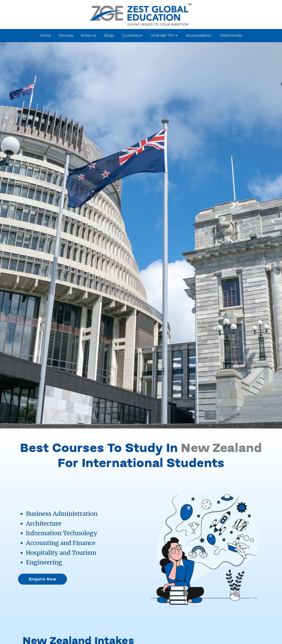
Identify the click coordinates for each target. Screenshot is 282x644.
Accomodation (199, 35)
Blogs (109, 35)
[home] (141, 15)
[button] (132, 36)
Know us (89, 35)
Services (66, 35)
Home (46, 35)
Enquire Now (43, 579)
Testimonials (231, 35)
